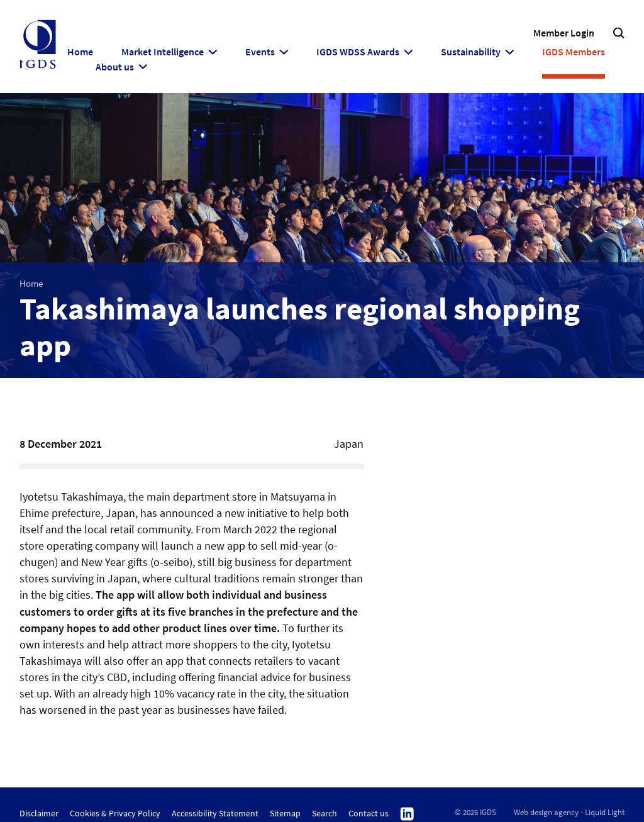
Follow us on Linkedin (407, 814)
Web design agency (546, 812)
